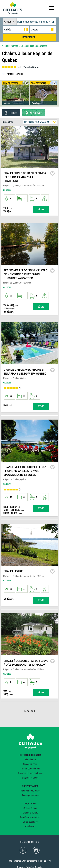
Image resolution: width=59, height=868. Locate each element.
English (25, 778)
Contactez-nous (30, 764)
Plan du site (30, 759)
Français (35, 778)
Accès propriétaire (30, 795)
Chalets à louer (30, 808)
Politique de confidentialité (30, 773)
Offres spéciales (30, 822)
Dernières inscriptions (30, 817)
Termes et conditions (30, 769)
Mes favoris (30, 826)
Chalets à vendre (30, 813)
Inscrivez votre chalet (30, 791)
